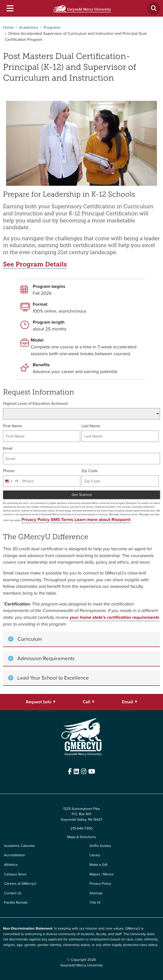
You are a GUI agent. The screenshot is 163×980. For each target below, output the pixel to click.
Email (8, 449)
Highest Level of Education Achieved (35, 404)
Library (95, 855)
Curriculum (30, 639)
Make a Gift (98, 865)
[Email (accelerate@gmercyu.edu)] (130, 702)
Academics (29, 28)
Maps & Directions (81, 837)
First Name (13, 426)
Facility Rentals (16, 902)
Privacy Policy (35, 519)
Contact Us (13, 893)
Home (8, 28)
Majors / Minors (102, 874)
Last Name (91, 426)
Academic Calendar (19, 846)
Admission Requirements (46, 658)
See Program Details (36, 264)
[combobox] (11, 481)
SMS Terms (62, 519)
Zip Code (90, 471)
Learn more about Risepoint (103, 519)
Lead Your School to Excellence (53, 678)
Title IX (95, 902)
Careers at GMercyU (20, 883)
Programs (52, 28)
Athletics (11, 865)
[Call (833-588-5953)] (89, 702)
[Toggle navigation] (10, 8)
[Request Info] (41, 702)
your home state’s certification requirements (114, 618)
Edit (6, 783)
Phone (9, 471)
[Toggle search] (154, 8)
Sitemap (96, 893)
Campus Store (15, 874)
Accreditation (15, 855)
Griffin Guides (100, 846)
